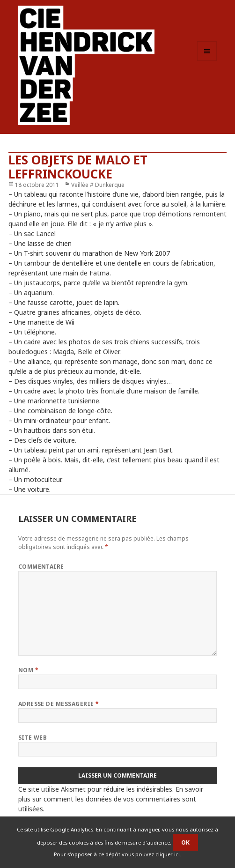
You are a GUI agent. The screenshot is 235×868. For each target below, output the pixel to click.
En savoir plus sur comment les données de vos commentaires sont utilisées (111, 799)
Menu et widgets (207, 61)
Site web (33, 738)
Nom (28, 670)
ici (177, 854)
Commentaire (41, 567)
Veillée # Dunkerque (98, 185)
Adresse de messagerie (59, 704)
